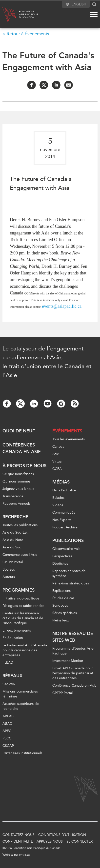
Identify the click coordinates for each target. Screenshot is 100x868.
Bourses (9, 569)
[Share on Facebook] (31, 85)
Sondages (60, 606)
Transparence (13, 496)
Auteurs (9, 577)
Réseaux (12, 676)
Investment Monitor (68, 661)
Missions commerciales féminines (20, 694)
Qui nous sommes (16, 481)
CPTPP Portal (13, 562)
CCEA (57, 469)
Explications (61, 591)
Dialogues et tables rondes (23, 606)
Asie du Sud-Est (15, 532)
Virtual (57, 461)
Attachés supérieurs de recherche (21, 706)
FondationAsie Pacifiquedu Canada (29, 15)
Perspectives (62, 556)
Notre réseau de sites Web (73, 637)
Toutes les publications (20, 525)
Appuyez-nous (50, 841)
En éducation (13, 638)
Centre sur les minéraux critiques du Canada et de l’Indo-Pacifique (23, 618)
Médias (61, 482)
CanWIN (9, 684)
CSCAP (8, 746)
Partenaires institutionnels (22, 753)
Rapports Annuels (16, 504)
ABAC (7, 723)
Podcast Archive (65, 527)
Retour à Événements (28, 34)
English (79, 4)
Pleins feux (61, 620)
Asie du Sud (12, 547)
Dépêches (60, 564)
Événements (67, 431)
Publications (68, 540)
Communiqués (64, 512)
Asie (56, 454)
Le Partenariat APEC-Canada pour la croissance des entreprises (25, 650)
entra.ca (24, 855)
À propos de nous (24, 466)
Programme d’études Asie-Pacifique (73, 651)
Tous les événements (69, 439)
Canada (58, 447)
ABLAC (8, 716)
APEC (7, 731)
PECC (7, 738)
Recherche (15, 517)
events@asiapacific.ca (62, 306)
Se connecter (80, 841)
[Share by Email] (69, 85)
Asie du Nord (13, 540)
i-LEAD (8, 663)
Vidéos (58, 505)
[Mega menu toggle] (94, 15)
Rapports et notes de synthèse (69, 573)
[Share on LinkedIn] (56, 85)
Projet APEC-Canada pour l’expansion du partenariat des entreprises (73, 673)
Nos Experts (62, 520)
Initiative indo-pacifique (21, 598)
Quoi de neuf (19, 431)
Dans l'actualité (64, 490)
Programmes (19, 590)
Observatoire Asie (66, 549)
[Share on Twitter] (44, 85)
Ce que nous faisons (18, 474)
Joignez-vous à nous (18, 489)
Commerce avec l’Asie (20, 555)
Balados (58, 498)
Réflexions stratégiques (71, 583)
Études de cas (63, 598)
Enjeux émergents (17, 630)
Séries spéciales (65, 613)
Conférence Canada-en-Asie (74, 685)
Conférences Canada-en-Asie (22, 448)
